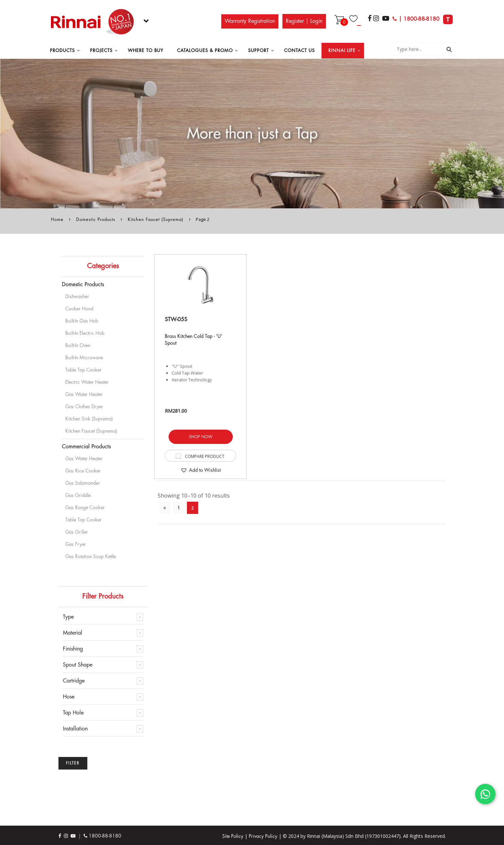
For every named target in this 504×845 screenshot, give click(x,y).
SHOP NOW (201, 437)
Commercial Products (86, 447)
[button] (201, 470)
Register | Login (304, 21)
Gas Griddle (78, 495)
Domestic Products (96, 220)
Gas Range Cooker (85, 507)
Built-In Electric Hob (85, 333)
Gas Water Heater (84, 394)
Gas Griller (77, 532)
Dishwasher (77, 296)
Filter (73, 763)
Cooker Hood (79, 309)
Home (57, 220)
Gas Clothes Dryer (84, 407)
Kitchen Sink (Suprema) (89, 419)
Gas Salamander (83, 483)
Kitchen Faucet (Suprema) (156, 220)
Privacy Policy (263, 836)
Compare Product (205, 456)
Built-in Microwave (84, 358)
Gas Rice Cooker (83, 471)
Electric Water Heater (87, 382)
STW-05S (176, 320)
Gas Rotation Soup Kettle (91, 556)
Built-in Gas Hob (82, 321)
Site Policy (233, 836)
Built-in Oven (78, 345)
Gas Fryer (76, 544)
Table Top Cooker (83, 370)
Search (449, 50)
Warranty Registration (250, 21)
